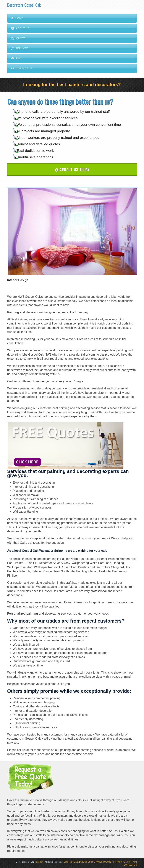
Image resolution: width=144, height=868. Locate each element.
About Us (20, 28)
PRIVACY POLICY (122, 862)
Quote (18, 38)
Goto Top (68, 862)
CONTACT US (130, 865)
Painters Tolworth (19, 571)
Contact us (22, 68)
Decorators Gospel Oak (24, 5)
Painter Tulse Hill (26, 563)
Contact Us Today (72, 169)
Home (17, 18)
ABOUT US (85, 862)
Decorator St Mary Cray (54, 563)
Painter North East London (78, 559)
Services (20, 48)
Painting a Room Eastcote (93, 571)
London (40, 862)
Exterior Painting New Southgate (53, 571)
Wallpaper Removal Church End (55, 567)
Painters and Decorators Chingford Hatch (105, 567)
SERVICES (97, 862)
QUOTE (108, 862)
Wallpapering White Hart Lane (91, 563)
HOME (76, 862)
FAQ (16, 58)
